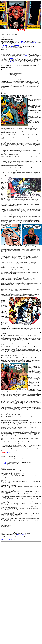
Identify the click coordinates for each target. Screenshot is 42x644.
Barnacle (23, 41)
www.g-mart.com (12, 537)
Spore (5, 460)
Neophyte (26, 44)
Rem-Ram (17, 45)
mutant (12, 37)
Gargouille (23, 43)
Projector (5, 45)
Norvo (9, 452)
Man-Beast (33, 57)
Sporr (5, 459)
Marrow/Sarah (13, 62)
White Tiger (24, 56)
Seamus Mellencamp (20, 44)
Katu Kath (34, 43)
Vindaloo (2, 47)
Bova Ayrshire (18, 57)
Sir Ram (12, 58)
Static (12, 46)
